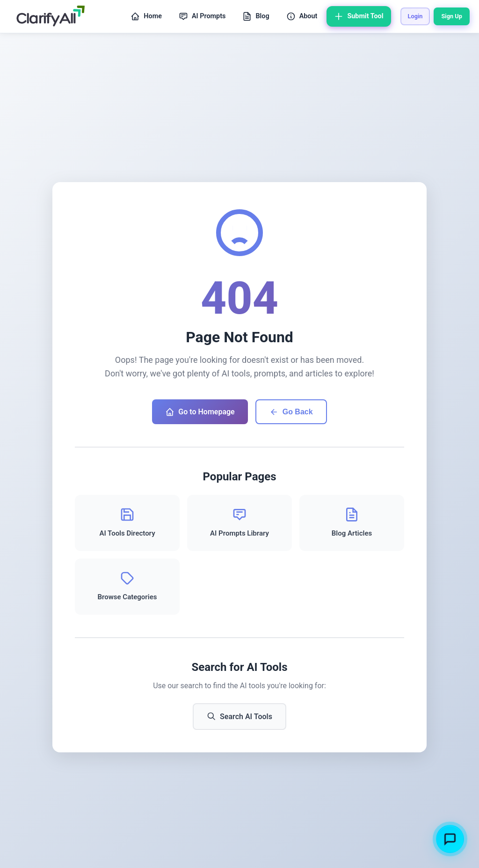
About (302, 16)
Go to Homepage (200, 412)
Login (415, 16)
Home (146, 16)
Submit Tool (359, 16)
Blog (256, 16)
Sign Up (452, 16)
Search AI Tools (239, 716)
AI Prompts (202, 16)
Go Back (291, 412)
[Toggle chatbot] (450, 839)
